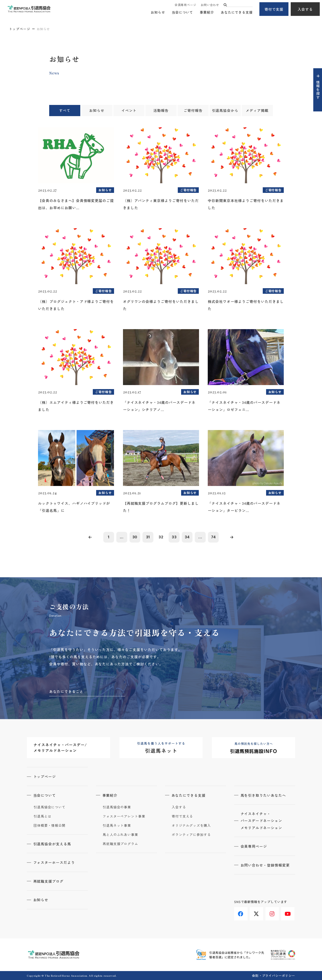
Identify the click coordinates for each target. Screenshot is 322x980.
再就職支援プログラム (120, 844)
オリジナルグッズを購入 (191, 826)
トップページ (20, 29)
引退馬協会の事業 (117, 807)
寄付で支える (182, 816)
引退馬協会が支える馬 (53, 844)
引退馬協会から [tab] (225, 111)
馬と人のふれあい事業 (120, 835)
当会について (182, 12)
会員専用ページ (185, 5)
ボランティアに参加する (191, 835)
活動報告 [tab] (161, 111)
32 (161, 537)
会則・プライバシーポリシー (274, 975)
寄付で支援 (274, 9)
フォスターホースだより (54, 863)
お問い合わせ (210, 5)
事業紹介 (207, 12)
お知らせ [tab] (97, 111)
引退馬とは (42, 816)
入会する (305, 9)
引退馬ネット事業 (117, 826)
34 (188, 537)
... (121, 537)
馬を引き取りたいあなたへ (264, 795)
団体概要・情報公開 (50, 826)
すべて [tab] (65, 111)
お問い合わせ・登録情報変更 (265, 865)
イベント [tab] (129, 111)
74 (215, 537)
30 (134, 537)
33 (174, 537)
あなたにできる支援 (237, 12)
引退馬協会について (50, 807)
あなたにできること (66, 692)
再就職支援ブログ (49, 881)
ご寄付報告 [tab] (193, 111)
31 (148, 537)
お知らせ (158, 12)
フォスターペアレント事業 (124, 816)
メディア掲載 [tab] (257, 111)
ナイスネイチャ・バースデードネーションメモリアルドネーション (262, 821)
